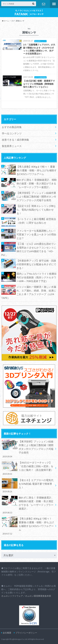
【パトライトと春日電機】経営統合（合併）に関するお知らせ (36, 221)
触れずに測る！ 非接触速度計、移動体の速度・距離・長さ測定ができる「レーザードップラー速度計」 (37, 183)
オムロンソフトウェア (12, 596)
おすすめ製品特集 (12, 127)
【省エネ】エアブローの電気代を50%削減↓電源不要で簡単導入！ (28, 486)
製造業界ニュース (12, 146)
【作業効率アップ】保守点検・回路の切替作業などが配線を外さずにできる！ (36, 264)
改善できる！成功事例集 (15, 140)
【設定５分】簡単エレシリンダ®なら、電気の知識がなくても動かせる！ (36, 210)
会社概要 (7, 633)
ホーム (5, 21)
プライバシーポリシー (26, 633)
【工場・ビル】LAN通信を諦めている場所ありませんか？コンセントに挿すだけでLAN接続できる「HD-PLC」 (29, 249)
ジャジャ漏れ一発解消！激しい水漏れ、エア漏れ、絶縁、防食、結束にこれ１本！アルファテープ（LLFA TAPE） (29, 292)
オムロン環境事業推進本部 (38, 596)
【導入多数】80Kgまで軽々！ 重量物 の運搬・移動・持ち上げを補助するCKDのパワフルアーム (37, 170)
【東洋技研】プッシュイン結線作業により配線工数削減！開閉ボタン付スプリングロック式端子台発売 (36, 196)
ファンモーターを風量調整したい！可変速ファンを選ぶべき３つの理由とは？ (36, 234)
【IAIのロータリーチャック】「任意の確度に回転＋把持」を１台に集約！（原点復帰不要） (28, 468)
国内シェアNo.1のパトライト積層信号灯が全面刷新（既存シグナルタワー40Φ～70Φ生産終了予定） (37, 277)
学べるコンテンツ (12, 133)
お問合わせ (44, 4)
